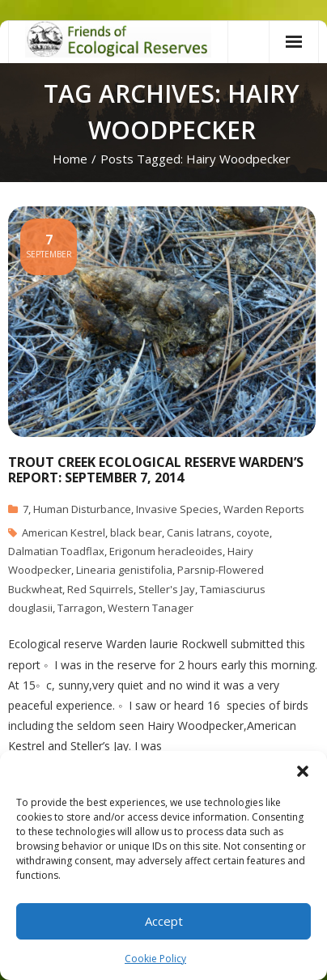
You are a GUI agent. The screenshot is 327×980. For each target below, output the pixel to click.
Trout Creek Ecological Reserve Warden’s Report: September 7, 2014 (156, 470)
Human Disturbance (82, 509)
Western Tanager (151, 608)
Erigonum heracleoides (166, 551)
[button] (303, 771)
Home (70, 159)
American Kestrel (64, 532)
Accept (164, 921)
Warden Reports (264, 509)
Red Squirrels (100, 589)
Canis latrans (199, 532)
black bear (136, 532)
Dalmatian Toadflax (56, 551)
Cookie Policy (155, 959)
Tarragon (80, 608)
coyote (253, 532)
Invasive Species (177, 509)
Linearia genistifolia (124, 570)
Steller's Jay (167, 589)
